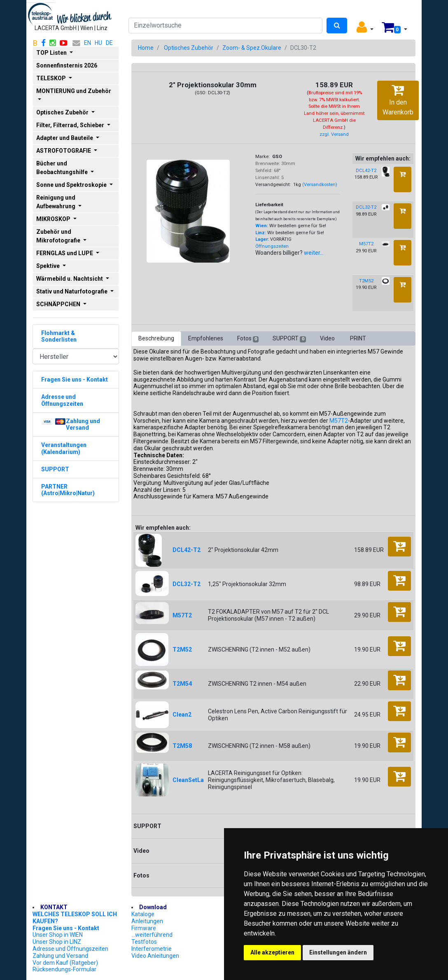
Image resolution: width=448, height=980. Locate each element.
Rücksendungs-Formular (64, 969)
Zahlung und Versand (60, 956)
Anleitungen (147, 921)
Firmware (144, 928)
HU (98, 43)
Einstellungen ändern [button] (338, 952)
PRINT (358, 338)
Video (328, 338)
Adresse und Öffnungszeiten (70, 949)
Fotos (248, 339)
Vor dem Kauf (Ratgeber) (65, 963)
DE (109, 43)
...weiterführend (152, 935)
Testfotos (144, 942)
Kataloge (143, 914)
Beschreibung (156, 338)
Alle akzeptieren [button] (272, 952)
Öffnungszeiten (272, 246)
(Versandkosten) (320, 185)
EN (87, 43)
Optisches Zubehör (189, 48)
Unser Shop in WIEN (58, 935)
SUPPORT (289, 339)
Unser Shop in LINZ (57, 942)
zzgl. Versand (334, 134)
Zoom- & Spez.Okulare (252, 48)
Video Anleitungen (155, 956)
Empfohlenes (206, 338)
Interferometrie (152, 949)
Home (146, 48)
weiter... (314, 253)
